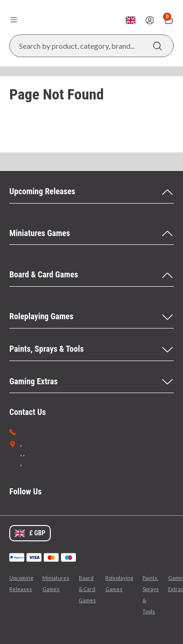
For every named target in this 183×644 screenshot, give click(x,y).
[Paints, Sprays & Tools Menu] (91, 349)
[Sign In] (150, 20)
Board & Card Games (87, 589)
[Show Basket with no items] (169, 20)
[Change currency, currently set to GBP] (131, 20)
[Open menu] (14, 20)
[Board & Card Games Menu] (91, 275)
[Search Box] (91, 46)
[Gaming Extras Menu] (91, 382)
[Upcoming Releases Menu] (91, 192)
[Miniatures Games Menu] (91, 234)
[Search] (158, 46)
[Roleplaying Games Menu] (91, 317)
